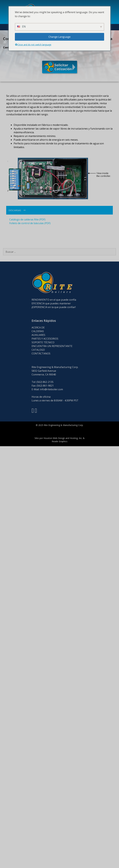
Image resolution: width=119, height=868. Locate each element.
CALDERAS (38, 331)
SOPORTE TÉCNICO (43, 342)
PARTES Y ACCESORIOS (45, 339)
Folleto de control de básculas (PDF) (30, 223)
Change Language (59, 37)
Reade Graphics (60, 441)
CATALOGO (38, 350)
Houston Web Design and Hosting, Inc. (63, 438)
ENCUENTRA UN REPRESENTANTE (52, 346)
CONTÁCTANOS (41, 353)
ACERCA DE (38, 328)
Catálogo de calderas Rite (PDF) (27, 219)
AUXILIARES (38, 335)
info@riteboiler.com (51, 389)
